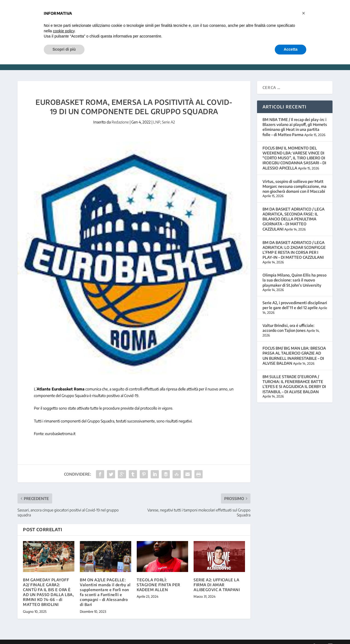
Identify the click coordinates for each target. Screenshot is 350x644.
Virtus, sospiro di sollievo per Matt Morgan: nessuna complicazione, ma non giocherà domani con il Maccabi (294, 178)
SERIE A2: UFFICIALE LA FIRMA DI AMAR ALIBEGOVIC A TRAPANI (217, 577)
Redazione (120, 114)
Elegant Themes (55, 638)
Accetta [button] (291, 49)
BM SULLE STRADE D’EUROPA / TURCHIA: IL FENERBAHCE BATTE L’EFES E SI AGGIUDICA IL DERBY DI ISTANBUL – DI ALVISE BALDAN (294, 376)
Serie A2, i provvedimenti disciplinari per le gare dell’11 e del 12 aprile (295, 297)
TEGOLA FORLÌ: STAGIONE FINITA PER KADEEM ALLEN (158, 577)
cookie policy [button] (64, 31)
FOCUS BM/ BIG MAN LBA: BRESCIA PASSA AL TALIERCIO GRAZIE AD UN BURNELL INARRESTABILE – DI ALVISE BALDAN (294, 347)
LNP (157, 114)
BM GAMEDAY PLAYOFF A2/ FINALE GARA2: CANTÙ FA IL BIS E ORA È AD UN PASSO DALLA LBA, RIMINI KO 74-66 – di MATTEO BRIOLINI (48, 584)
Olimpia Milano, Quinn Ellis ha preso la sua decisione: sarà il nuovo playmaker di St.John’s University (294, 272)
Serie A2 (168, 114)
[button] (304, 13)
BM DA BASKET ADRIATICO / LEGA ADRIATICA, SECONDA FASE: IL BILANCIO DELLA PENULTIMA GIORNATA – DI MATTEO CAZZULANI (294, 211)
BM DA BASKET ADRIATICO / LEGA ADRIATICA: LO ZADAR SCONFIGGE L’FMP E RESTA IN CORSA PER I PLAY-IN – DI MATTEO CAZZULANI (294, 242)
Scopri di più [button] (64, 49)
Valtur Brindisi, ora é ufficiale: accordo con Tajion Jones (288, 320)
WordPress (104, 638)
